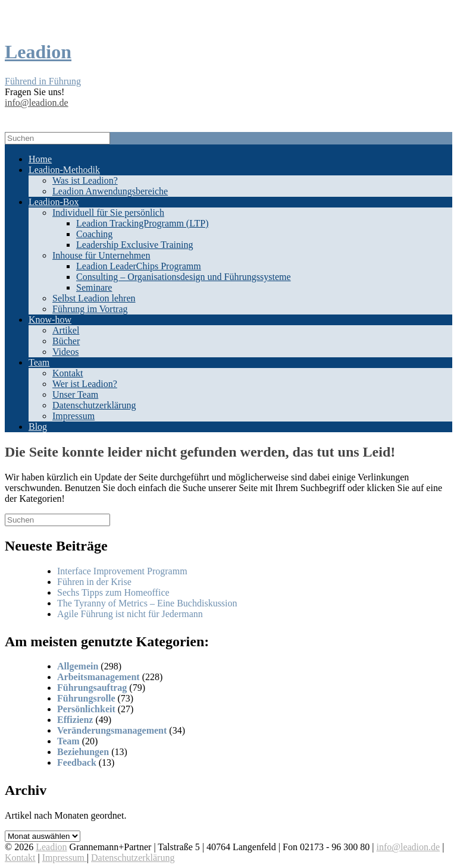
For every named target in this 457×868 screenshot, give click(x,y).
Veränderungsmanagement (112, 730)
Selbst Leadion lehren (94, 298)
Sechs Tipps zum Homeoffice (113, 592)
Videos (65, 352)
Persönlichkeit (86, 709)
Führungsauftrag (92, 688)
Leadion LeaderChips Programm (139, 266)
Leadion (51, 847)
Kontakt (68, 373)
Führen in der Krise (94, 582)
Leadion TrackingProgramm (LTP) (143, 223)
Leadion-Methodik (64, 170)
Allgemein (78, 666)
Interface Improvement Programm (122, 571)
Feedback (77, 762)
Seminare (94, 287)
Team (39, 362)
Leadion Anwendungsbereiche (110, 191)
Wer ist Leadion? (85, 384)
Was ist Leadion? (85, 180)
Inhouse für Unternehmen (101, 255)
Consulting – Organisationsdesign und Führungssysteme (184, 277)
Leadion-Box (54, 202)
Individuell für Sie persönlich (108, 213)
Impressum (73, 416)
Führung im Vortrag (90, 309)
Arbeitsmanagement (98, 677)
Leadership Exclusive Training (134, 245)
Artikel (66, 330)
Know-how (50, 320)
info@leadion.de (37, 103)
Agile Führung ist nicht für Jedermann (130, 614)
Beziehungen (83, 752)
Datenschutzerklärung (94, 405)
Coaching (94, 234)
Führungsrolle (86, 698)
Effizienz (75, 720)
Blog (38, 427)
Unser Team (75, 394)
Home (40, 159)
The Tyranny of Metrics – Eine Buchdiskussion (147, 603)
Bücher (66, 341)
